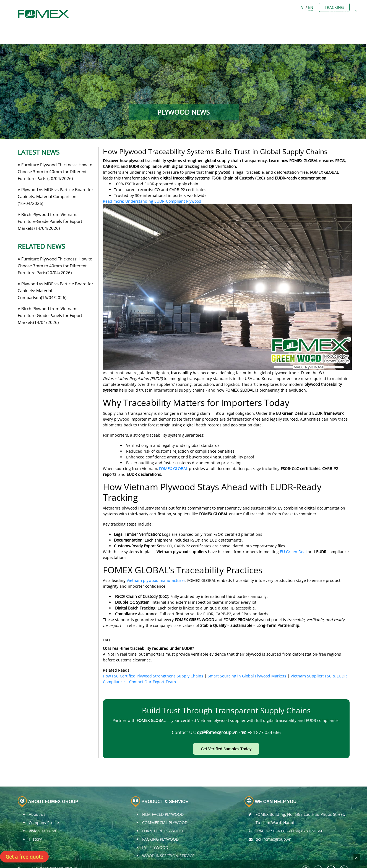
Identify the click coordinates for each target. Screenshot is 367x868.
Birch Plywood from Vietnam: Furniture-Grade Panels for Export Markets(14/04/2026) (50, 301)
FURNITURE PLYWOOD (163, 816)
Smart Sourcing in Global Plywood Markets (247, 662)
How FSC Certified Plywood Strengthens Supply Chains (153, 662)
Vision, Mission (42, 816)
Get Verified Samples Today (226, 734)
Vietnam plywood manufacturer (156, 566)
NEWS (283, 8)
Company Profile (44, 808)
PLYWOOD (205, 8)
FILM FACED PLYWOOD (163, 800)
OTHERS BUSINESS (247, 8)
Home (112, 8)
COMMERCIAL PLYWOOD (165, 808)
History (35, 825)
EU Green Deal (293, 537)
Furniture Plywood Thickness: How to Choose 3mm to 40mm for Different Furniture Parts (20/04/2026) (55, 157)
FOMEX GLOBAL (173, 454)
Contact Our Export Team (153, 667)
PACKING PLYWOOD (160, 825)
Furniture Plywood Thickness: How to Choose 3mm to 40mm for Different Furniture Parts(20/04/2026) (55, 251)
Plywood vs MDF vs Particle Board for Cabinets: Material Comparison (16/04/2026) (55, 182)
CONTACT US (314, 8)
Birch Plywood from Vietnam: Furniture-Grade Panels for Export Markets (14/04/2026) (50, 207)
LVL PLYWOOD (155, 833)
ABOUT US (140, 8)
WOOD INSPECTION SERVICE (168, 841)
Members (173, 8)
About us (37, 800)
